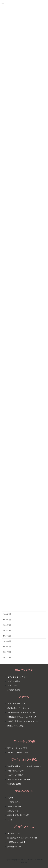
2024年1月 (7, 625)
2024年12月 (7, 614)
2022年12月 (7, 652)
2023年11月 (7, 631)
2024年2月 (7, 620)
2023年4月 (7, 641)
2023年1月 (7, 647)
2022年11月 (7, 657)
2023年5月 (7, 636)
